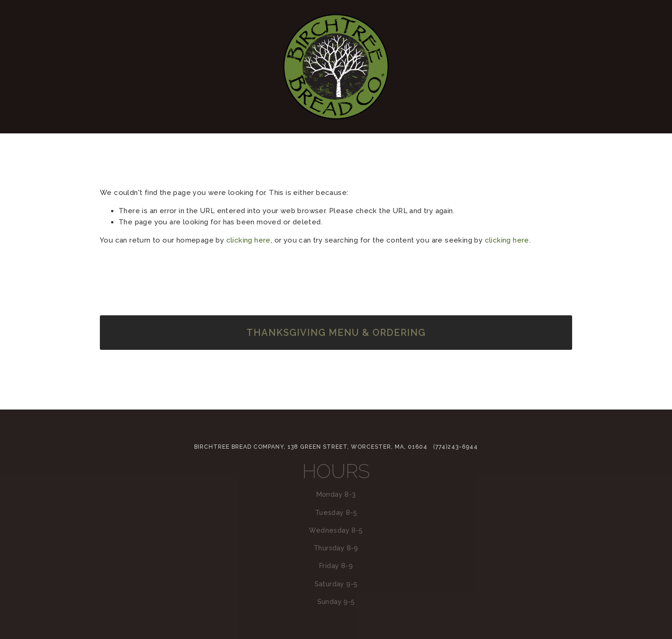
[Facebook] (357, 374)
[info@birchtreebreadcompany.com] (336, 374)
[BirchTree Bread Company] (315, 374)
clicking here (248, 240)
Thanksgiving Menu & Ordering (336, 333)
